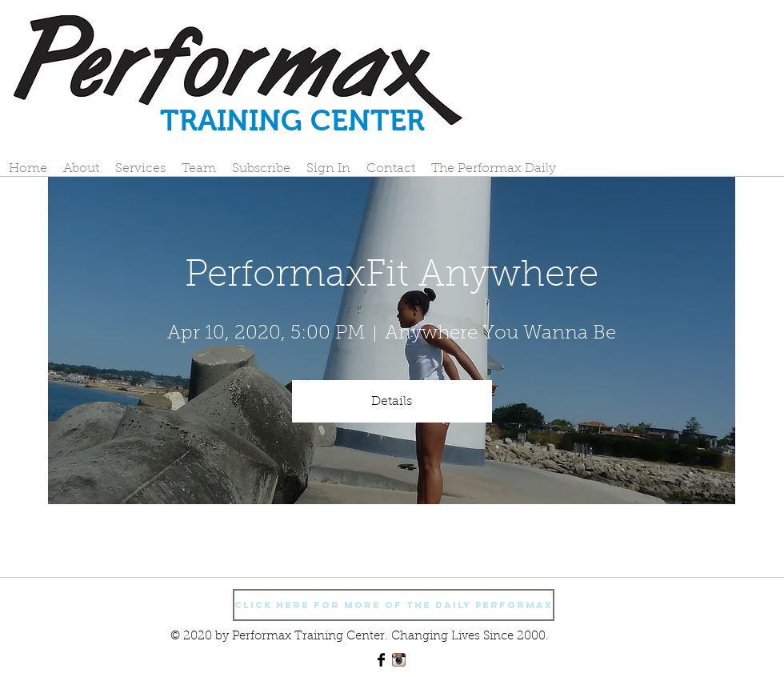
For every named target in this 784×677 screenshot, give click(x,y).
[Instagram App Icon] (399, 660)
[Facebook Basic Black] (381, 660)
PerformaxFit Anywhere (392, 277)
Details (392, 402)
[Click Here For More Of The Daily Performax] (394, 605)
